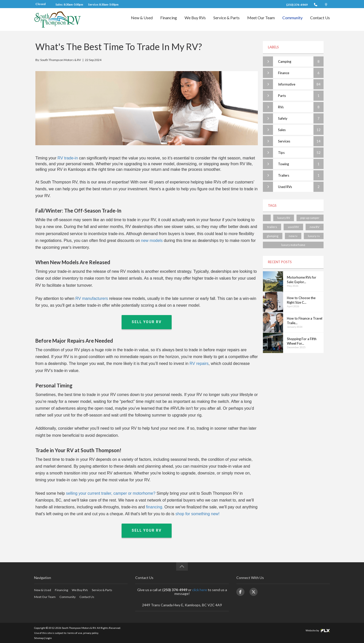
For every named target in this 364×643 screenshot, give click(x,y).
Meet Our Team (261, 19)
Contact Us (320, 19)
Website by (318, 630)
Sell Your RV (147, 322)
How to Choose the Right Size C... (301, 300)
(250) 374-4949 (297, 5)
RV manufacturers (92, 298)
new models (152, 241)
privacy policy (91, 633)
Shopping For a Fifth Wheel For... (302, 341)
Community (292, 19)
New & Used (142, 19)
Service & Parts (226, 19)
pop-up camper (310, 218)
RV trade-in (68, 158)
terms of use (75, 633)
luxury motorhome (293, 245)
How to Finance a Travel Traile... (305, 321)
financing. (155, 507)
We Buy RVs (195, 19)
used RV (293, 227)
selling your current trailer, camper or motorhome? (111, 493)
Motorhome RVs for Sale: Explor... (302, 280)
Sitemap (39, 638)
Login (49, 638)
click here (200, 590)
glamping (272, 236)
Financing (169, 19)
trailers (272, 227)
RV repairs (198, 364)
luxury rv (314, 236)
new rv (293, 236)
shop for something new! (197, 514)
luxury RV (284, 218)
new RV (314, 227)
